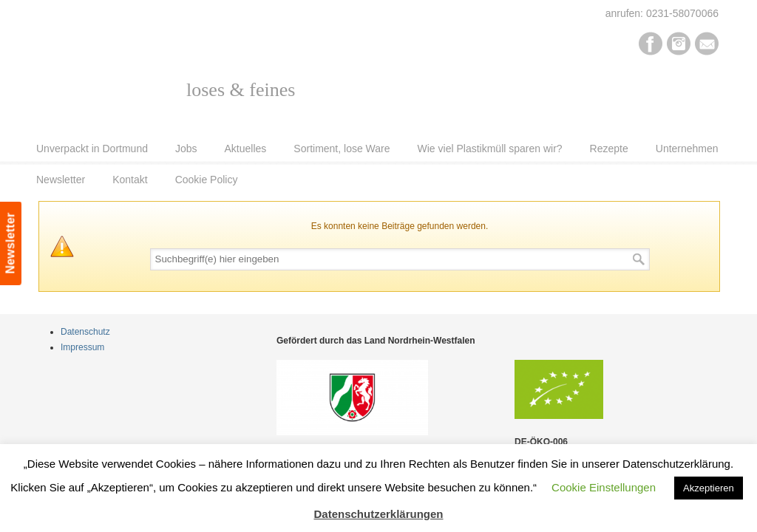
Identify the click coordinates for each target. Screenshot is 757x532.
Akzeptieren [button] (709, 488)
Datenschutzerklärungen (378, 514)
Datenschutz (85, 332)
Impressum (82, 347)
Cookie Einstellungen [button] (604, 487)
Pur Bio (137, 78)
